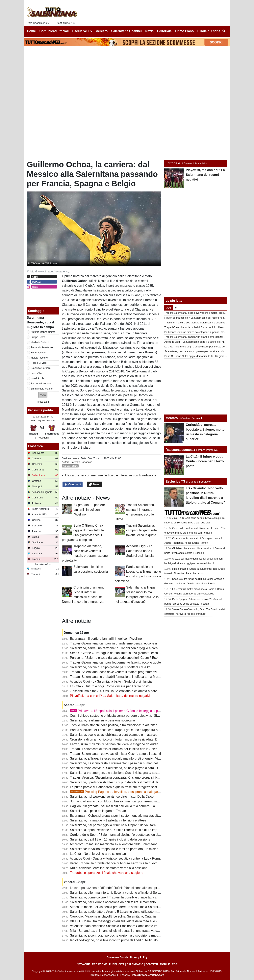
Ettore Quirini (38, 352)
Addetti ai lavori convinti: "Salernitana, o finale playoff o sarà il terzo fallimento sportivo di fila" (135, 768)
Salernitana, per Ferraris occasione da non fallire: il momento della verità (121, 902)
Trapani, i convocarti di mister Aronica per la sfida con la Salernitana (118, 749)
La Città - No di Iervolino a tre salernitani (98, 854)
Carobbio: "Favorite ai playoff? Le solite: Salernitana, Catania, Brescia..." (121, 916)
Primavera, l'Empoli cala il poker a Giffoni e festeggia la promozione (121, 711)
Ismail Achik (38, 378)
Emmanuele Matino (42, 389)
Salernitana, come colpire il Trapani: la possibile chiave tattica (113, 897)
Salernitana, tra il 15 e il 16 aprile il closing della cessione (110, 839)
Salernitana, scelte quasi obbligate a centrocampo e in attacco (114, 735)
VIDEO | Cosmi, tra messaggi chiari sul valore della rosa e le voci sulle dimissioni (127, 921)
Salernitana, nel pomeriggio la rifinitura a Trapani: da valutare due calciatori (123, 825)
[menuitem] (224, 31)
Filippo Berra (38, 337)
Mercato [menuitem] (102, 31)
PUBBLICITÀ (117, 964)
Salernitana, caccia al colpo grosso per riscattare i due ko (110, 667)
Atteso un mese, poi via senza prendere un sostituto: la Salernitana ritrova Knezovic (129, 907)
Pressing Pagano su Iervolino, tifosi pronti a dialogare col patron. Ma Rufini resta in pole (139, 792)
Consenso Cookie (117, 957)
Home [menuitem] (31, 31)
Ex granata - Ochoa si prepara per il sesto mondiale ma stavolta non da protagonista (129, 816)
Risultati (43, 402)
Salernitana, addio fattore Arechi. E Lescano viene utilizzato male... (117, 912)
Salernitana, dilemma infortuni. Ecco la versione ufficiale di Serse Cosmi (121, 893)
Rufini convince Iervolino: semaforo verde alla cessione (109, 868)
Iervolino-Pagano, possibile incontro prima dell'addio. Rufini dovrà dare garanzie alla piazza (134, 940)
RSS (175, 964)
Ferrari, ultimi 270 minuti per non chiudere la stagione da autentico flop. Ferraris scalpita (132, 744)
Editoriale (173, 163)
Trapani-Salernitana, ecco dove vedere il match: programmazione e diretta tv (124, 672)
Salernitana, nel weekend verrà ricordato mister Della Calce (112, 797)
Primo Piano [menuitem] (184, 31)
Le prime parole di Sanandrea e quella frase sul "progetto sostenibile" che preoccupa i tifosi (134, 787)
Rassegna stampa (179, 450)
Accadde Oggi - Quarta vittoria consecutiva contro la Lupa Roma (115, 858)
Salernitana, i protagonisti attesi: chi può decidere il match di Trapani (118, 782)
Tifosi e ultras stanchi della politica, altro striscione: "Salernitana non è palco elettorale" (131, 725)
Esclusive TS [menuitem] (82, 31)
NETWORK (83, 964)
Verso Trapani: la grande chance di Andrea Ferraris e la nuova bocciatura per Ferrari (129, 863)
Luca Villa (36, 373)
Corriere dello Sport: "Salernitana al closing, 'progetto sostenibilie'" (116, 835)
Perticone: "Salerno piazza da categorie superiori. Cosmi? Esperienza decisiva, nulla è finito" (135, 658)
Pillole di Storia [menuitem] (209, 31)
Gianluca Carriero (41, 368)
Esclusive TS (175, 481)
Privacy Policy (139, 957)
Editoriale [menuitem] (164, 31)
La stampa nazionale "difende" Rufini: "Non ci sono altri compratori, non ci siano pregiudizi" (134, 888)
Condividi (73, 485)
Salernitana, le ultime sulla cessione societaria (102, 720)
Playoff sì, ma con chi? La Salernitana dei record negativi (110, 696)
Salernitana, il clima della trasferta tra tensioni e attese (108, 820)
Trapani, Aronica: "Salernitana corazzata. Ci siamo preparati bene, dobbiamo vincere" (130, 778)
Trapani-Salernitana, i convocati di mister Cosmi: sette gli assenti (115, 754)
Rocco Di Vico (39, 363)
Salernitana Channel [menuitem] (126, 31)
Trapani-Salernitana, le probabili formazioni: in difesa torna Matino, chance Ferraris (128, 677)
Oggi (169, 308)
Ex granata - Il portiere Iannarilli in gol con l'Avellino (89, 510)
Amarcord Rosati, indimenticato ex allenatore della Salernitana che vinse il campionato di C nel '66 (139, 844)
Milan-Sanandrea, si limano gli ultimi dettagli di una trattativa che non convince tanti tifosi (132, 931)
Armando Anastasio (42, 347)
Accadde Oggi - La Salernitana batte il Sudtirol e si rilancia (140, 551)
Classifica (35, 446)
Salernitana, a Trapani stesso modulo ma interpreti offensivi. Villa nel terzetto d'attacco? (132, 758)
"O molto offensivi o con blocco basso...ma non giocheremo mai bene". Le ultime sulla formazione (139, 801)
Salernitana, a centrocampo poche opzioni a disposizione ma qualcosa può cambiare (130, 935)
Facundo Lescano (41, 383)
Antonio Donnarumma (43, 332)
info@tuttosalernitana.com (148, 975)
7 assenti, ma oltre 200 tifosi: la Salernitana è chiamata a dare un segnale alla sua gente (132, 691)
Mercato (172, 418)
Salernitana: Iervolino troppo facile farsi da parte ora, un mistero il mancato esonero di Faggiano (137, 849)
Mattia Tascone (39, 358)
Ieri (176, 308)
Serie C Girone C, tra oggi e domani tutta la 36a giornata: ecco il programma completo (131, 653)
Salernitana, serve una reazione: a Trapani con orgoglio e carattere (117, 648)
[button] (43, 395)
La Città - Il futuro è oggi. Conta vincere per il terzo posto (110, 686)
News (76, 458)
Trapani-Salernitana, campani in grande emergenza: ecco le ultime (117, 643)
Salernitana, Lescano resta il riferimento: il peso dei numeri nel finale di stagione (126, 763)
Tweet (95, 485)
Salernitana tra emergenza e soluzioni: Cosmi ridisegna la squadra (117, 773)
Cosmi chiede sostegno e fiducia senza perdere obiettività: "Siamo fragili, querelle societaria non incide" (143, 716)
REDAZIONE (100, 964)
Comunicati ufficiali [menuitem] (54, 31)
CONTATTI (152, 964)
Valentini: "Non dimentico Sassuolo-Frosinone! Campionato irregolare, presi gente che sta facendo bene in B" (147, 926)
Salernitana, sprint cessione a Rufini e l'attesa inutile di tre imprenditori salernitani (127, 830)
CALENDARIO (135, 964)
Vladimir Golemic (40, 342)
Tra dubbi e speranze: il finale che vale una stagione (106, 873)
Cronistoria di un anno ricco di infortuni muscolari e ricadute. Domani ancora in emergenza (133, 739)
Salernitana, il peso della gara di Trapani (98, 811)
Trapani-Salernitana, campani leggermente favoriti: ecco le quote (141, 530)
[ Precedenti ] (43, 438)
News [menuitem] (149, 31)
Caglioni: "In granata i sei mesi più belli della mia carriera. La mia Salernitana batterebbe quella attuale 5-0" (145, 806)
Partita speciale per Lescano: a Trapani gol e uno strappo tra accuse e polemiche (127, 730)
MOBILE (165, 964)
